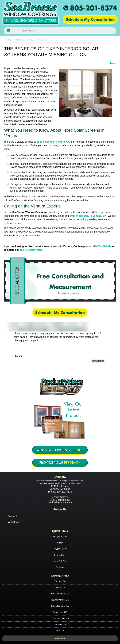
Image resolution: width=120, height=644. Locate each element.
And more (60, 638)
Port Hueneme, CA (60, 594)
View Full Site (60, 561)
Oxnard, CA (60, 588)
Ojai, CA (60, 631)
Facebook (13, 516)
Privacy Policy (60, 549)
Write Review (14, 522)
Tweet (113, 63)
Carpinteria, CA (60, 612)
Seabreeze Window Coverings (60, 483)
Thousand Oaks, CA (60, 618)
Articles (60, 543)
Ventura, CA (60, 581)
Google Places (60, 537)
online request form (31, 250)
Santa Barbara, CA (60, 606)
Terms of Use (60, 555)
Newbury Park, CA (60, 600)
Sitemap (60, 567)
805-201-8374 (104, 246)
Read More (98, 363)
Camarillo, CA (60, 625)
